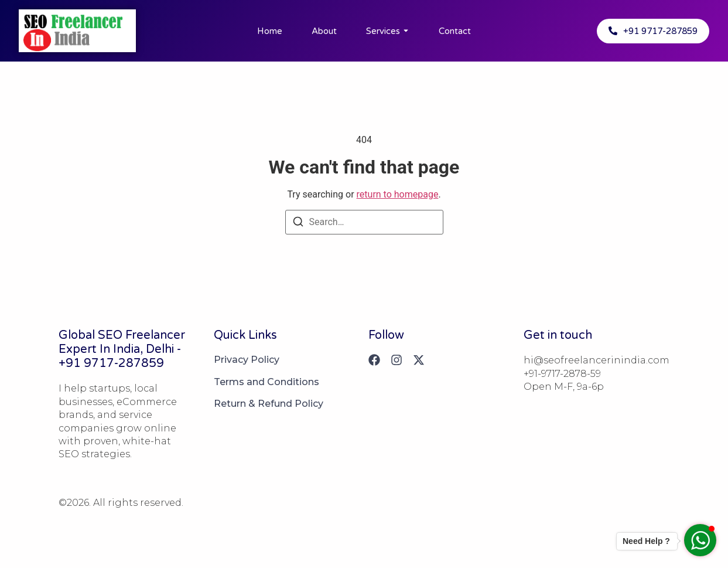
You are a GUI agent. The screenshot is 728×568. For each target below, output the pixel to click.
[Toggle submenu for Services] (405, 31)
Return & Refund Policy (269, 404)
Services (383, 31)
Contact (455, 31)
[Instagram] (397, 360)
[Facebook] (374, 360)
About (324, 31)
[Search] (298, 224)
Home (270, 31)
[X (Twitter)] (419, 360)
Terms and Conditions (266, 382)
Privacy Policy (247, 360)
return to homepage (398, 194)
